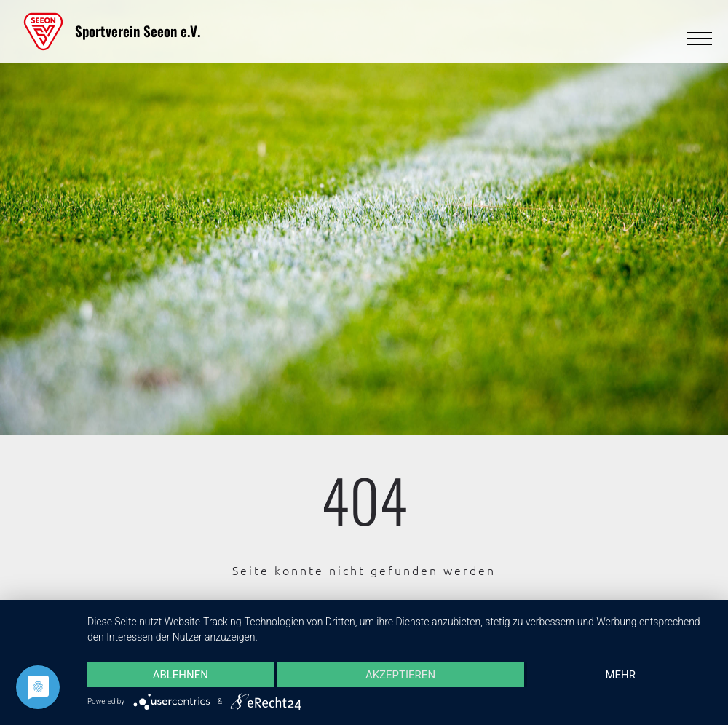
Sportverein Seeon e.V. (138, 31)
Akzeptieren (400, 675)
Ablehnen (181, 675)
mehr (620, 675)
